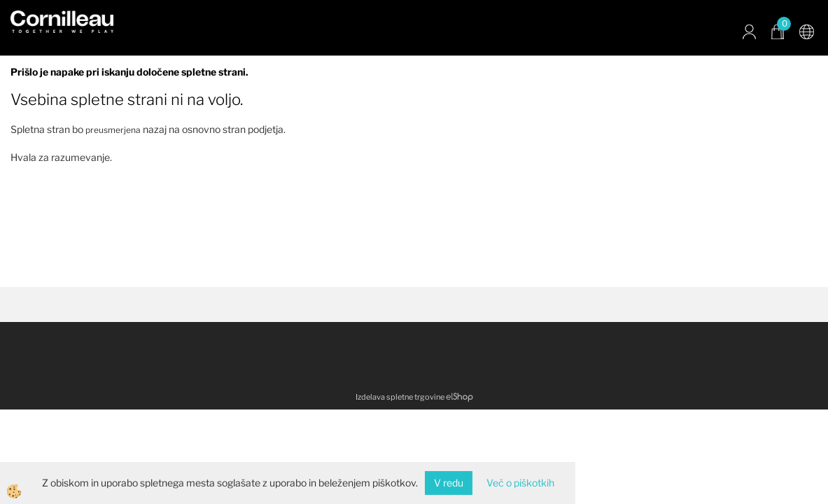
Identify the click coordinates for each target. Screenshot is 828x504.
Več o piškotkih (520, 483)
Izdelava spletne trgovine (400, 397)
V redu (449, 483)
